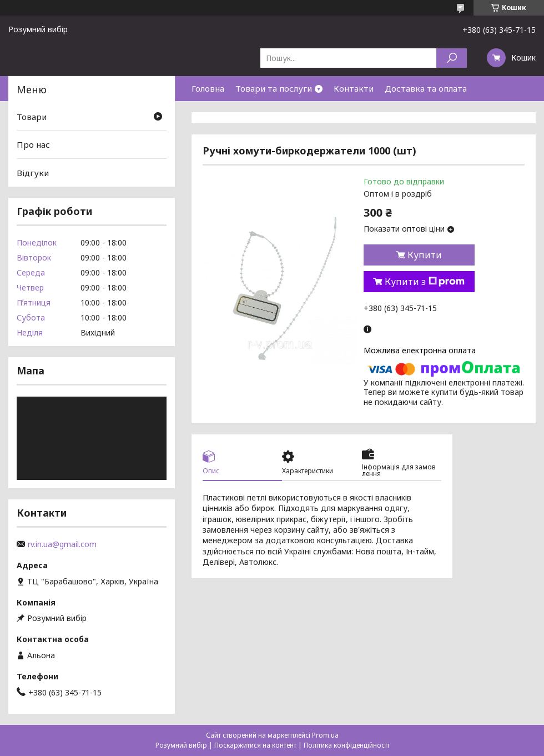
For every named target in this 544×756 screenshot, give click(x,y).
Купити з (425, 282)
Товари (32, 117)
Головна (208, 88)
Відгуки (33, 173)
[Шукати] (452, 58)
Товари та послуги (274, 88)
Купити (425, 255)
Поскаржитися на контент (255, 745)
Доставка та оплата (426, 88)
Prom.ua (325, 735)
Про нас (33, 144)
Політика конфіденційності (346, 745)
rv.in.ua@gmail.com (62, 544)
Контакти (354, 88)
